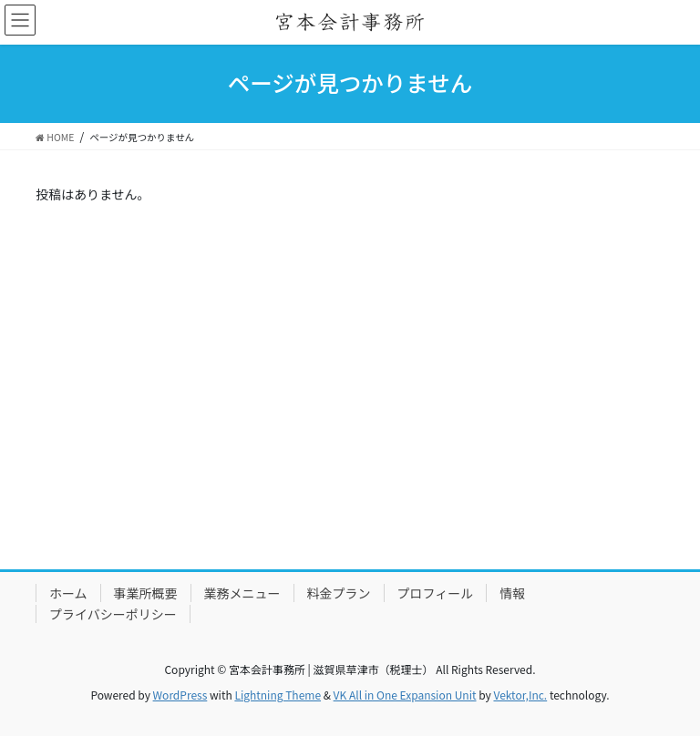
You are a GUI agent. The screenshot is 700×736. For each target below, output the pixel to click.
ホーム (68, 593)
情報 (512, 593)
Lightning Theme (278, 695)
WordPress (180, 695)
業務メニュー (242, 593)
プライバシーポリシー (113, 614)
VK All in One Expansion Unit (405, 695)
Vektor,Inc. (520, 695)
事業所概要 (146, 593)
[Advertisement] (350, 416)
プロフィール (436, 593)
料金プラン (339, 593)
